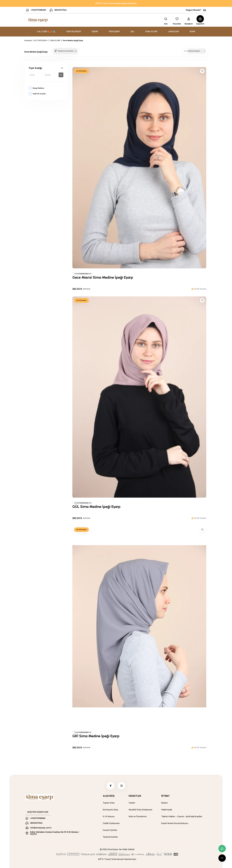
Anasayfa (28, 40)
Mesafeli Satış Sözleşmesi (140, 810)
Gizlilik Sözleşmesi (111, 823)
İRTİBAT (165, 796)
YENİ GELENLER (73, 32)
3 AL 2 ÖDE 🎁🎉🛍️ (46, 32)
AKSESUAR (174, 32)
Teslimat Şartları (110, 837)
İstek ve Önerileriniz (138, 816)
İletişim (164, 803)
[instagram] (121, 786)
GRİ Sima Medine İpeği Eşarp (96, 736)
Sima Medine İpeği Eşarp (73, 40)
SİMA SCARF (151, 32)
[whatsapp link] (222, 849)
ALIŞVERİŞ (109, 796)
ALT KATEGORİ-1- (41, 40)
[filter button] (61, 75)
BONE (192, 32)
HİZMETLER (135, 796)
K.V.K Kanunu (109, 816)
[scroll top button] (222, 858)
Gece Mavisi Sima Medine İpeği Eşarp (103, 277)
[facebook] (111, 786)
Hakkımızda (167, 810)
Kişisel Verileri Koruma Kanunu (175, 823)
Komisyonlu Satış (110, 810)
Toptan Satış (109, 803)
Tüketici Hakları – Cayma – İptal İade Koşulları (182, 816)
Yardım (132, 803)
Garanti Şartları (110, 830)
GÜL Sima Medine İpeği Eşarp (96, 507)
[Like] (202, 71)
